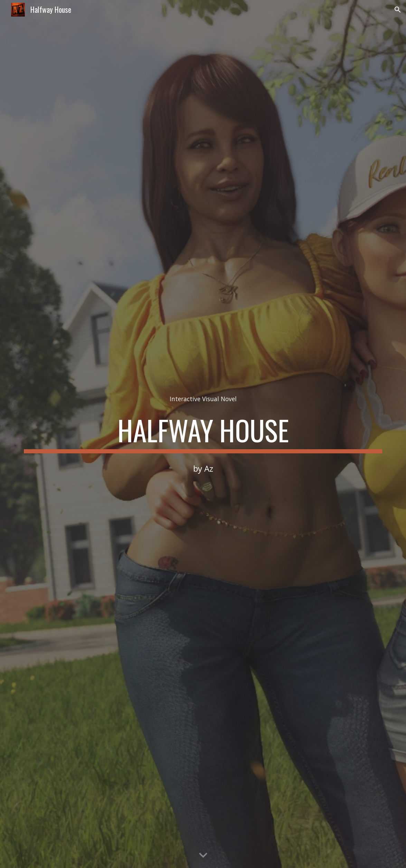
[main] (203, 399)
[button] (398, 10)
